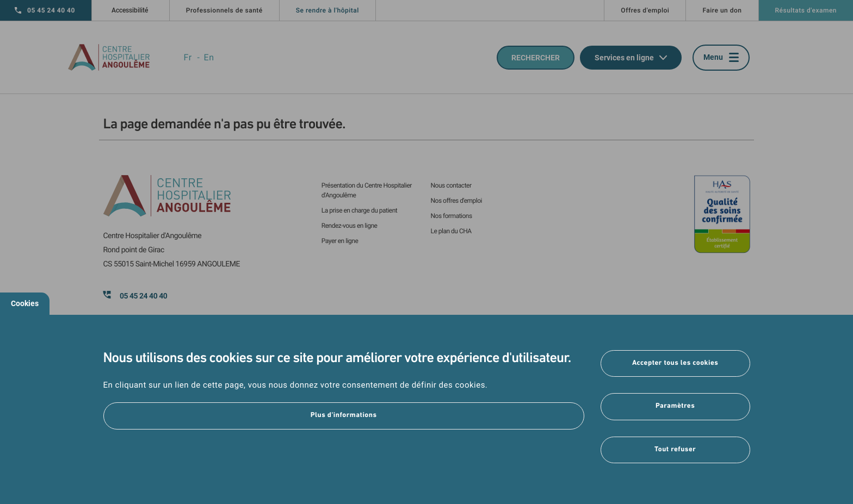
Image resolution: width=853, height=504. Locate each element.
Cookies (25, 303)
